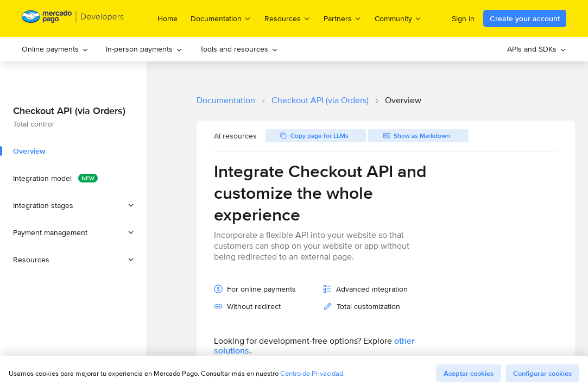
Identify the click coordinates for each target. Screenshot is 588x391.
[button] (73, 205)
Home (167, 18)
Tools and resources (239, 49)
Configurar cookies (542, 373)
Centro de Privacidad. (312, 373)
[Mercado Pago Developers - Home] (73, 19)
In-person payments (144, 49)
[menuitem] (55, 49)
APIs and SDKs (537, 49)
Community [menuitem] (398, 18)
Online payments (55, 49)
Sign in (463, 18)
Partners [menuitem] (343, 18)
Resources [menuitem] (287, 18)
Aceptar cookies (469, 373)
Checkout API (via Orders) (320, 100)
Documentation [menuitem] (221, 18)
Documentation (226, 100)
